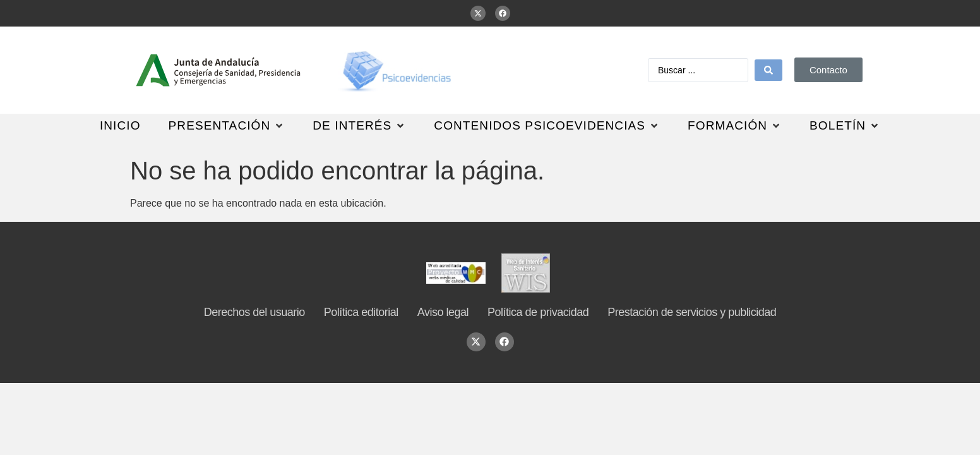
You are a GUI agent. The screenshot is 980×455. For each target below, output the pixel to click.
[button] (227, 126)
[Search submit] (768, 70)
